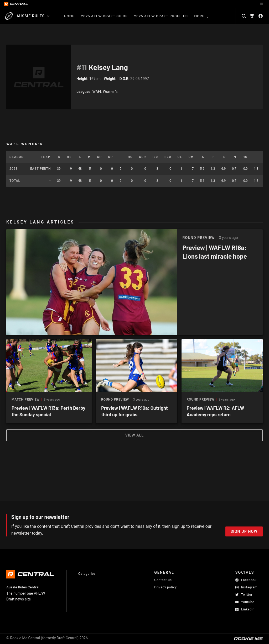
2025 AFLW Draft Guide (104, 16)
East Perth (40, 169)
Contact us (163, 580)
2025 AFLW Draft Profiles (161, 16)
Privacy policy (165, 587)
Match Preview (26, 400)
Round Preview (115, 400)
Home (69, 16)
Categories (87, 574)
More (199, 16)
